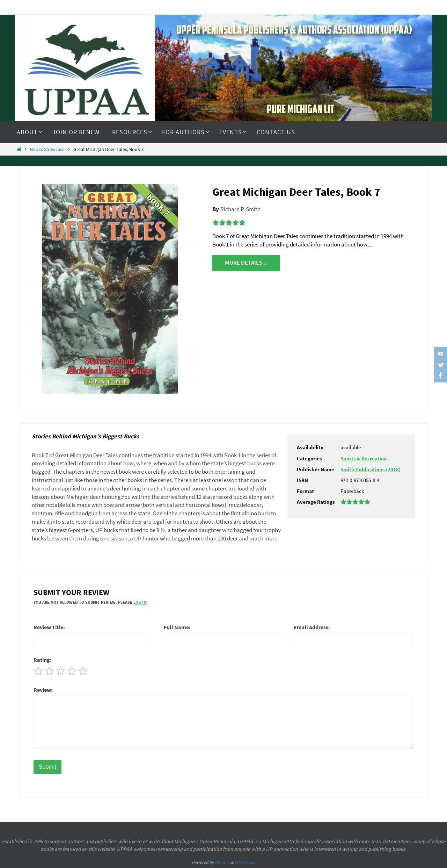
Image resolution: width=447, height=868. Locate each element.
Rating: (43, 660)
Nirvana (222, 862)
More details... (246, 263)
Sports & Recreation (364, 458)
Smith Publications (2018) (371, 469)
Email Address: (312, 627)
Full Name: (177, 627)
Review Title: (49, 627)
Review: (43, 690)
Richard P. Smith (240, 209)
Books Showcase (47, 149)
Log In (140, 602)
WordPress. (245, 862)
